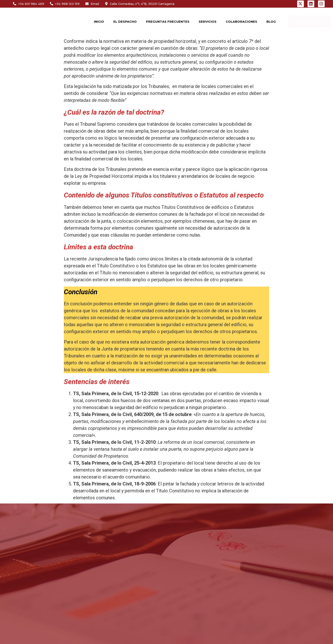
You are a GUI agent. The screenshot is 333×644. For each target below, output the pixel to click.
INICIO (99, 22)
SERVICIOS (208, 22)
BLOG (271, 22)
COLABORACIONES (241, 22)
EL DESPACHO (125, 22)
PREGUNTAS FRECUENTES (168, 22)
